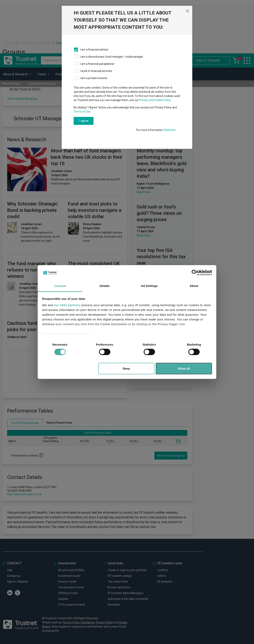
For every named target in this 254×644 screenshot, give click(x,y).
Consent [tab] (60, 286)
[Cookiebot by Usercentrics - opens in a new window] (195, 273)
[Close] (188, 11)
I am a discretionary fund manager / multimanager (112, 57)
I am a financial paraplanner (97, 64)
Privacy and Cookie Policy (155, 100)
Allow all (184, 368)
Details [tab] (105, 286)
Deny (126, 368)
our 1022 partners (67, 305)
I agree (84, 121)
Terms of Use (82, 112)
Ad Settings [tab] (149, 286)
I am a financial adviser (94, 50)
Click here (170, 130)
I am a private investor (94, 78)
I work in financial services (96, 71)
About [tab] (194, 286)
